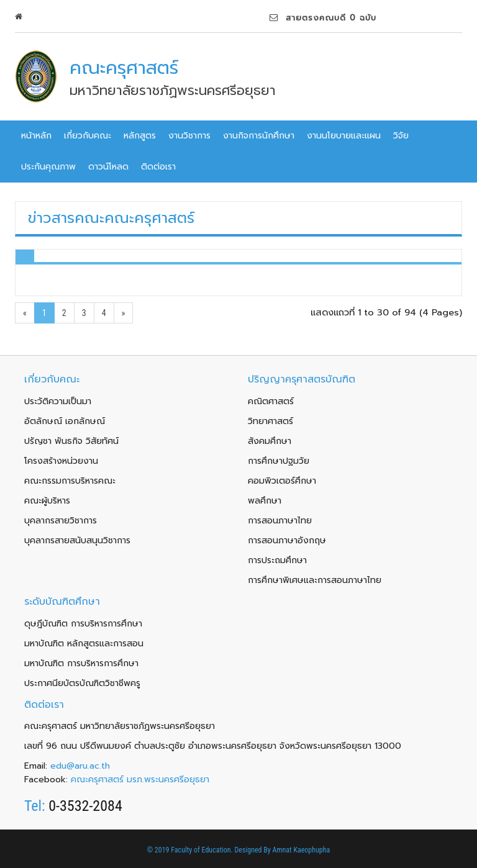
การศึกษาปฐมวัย (279, 461)
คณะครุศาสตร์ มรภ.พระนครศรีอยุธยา (140, 780)
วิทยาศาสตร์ (270, 421)
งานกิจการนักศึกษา (259, 136)
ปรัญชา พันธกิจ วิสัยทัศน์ (71, 441)
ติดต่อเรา (158, 167)
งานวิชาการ (189, 136)
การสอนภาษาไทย (280, 521)
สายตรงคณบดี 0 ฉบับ (323, 18)
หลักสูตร (140, 136)
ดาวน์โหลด (108, 167)
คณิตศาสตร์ (271, 401)
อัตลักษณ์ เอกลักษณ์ (65, 421)
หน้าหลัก (36, 136)
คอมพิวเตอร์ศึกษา (282, 481)
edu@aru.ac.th (80, 766)
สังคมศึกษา (270, 441)
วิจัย (401, 136)
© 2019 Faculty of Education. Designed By (210, 850)
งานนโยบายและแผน (344, 136)
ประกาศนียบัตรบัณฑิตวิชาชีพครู (82, 683)
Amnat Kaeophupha (302, 850)
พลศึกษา (265, 501)
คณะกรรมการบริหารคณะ (70, 481)
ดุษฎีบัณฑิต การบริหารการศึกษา (83, 624)
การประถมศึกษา (277, 560)
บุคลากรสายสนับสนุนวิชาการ (77, 540)
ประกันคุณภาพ (48, 167)
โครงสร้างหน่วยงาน (61, 461)
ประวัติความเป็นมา (58, 401)
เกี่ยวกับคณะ (88, 136)
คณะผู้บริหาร (47, 501)
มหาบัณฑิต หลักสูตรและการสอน (84, 644)
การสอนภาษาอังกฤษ (287, 540)
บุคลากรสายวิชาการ (61, 521)
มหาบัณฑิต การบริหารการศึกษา (81, 663)
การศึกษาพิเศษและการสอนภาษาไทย (315, 580)
